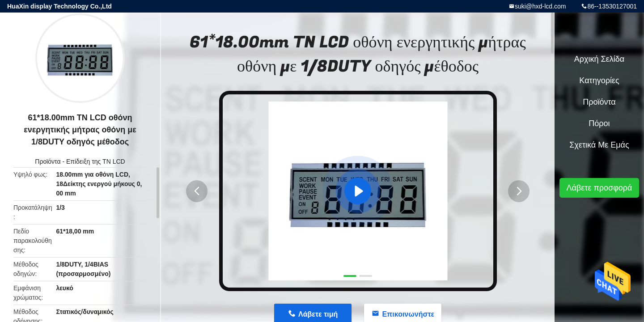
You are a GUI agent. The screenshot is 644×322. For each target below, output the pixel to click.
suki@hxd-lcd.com (540, 6)
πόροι (599, 123)
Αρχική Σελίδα (599, 59)
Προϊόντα (48, 161)
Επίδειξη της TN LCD (96, 161)
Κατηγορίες (599, 80)
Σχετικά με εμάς (599, 145)
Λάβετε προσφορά (599, 188)
